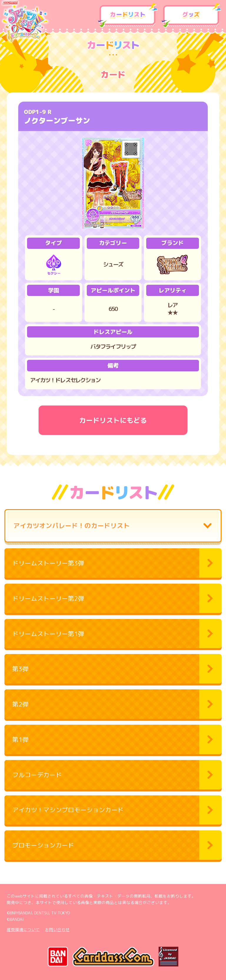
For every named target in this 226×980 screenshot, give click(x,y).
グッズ (191, 16)
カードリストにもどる (113, 420)
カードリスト (128, 16)
